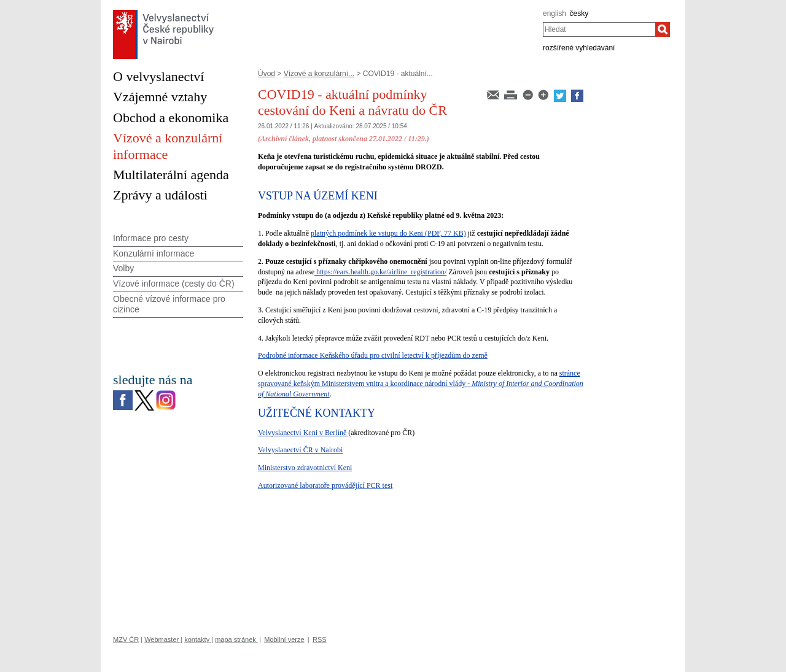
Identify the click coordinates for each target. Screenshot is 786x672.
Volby (123, 268)
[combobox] (599, 29)
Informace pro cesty (151, 238)
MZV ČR (126, 639)
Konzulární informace (154, 253)
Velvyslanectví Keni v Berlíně (303, 433)
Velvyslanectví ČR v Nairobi (300, 450)
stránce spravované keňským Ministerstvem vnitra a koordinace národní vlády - (421, 384)
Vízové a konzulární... (319, 74)
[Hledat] (663, 29)
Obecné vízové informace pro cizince (169, 304)
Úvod (267, 74)
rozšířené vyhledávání (579, 48)
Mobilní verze (284, 639)
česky (579, 14)
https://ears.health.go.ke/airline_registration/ (380, 272)
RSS (320, 639)
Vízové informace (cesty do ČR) (174, 284)
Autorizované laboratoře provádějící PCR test (325, 485)
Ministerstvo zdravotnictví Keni (305, 468)
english (554, 14)
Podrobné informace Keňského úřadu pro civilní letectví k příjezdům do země (373, 355)
